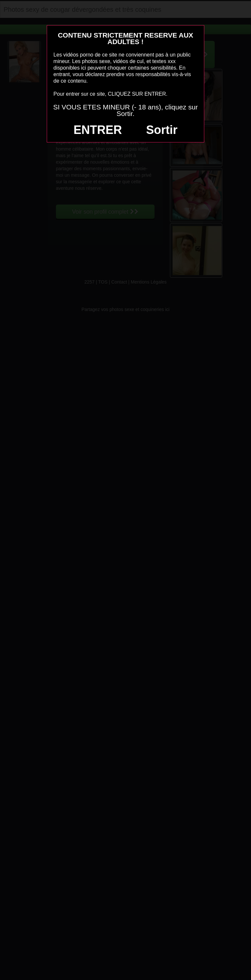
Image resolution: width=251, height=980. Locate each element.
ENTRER (98, 130)
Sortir (162, 130)
